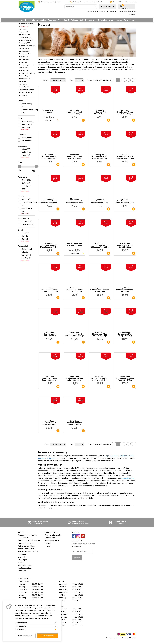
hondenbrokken (127, 481)
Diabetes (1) (26, 202)
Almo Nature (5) (28, 124)
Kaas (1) (25, 242)
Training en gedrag (27, 93)
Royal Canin (51, 461)
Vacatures (22, 574)
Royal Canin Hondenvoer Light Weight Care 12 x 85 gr (74, 337)
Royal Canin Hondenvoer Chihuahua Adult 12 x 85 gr (100, 248)
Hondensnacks (27, 43)
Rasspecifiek (23, 249)
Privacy (48, 549)
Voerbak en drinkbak (24, 88)
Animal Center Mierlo (26, 552)
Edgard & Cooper (112, 459)
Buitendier (103, 20)
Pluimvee (74, 20)
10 (130, 83)
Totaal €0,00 (124, 8)
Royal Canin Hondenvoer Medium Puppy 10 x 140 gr (125, 381)
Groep (21, 104)
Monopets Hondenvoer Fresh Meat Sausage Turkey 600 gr (49, 248)
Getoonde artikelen (99, 83)
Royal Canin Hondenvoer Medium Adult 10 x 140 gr (74, 381)
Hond (21, 20)
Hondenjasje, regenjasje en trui (27, 75)
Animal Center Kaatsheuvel (29, 544)
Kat (27, 20)
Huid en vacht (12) (27, 213)
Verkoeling (24, 51)
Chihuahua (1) (27, 252)
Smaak (21, 233)
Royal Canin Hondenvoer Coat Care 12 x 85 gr (125, 248)
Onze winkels (112, 12)
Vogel (60, 20)
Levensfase (23, 149)
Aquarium (52, 20)
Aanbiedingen (129, 20)
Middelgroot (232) (26, 190)
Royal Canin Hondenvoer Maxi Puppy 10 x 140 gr (49, 381)
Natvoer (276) (27, 143)
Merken (119, 20)
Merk (20, 121)
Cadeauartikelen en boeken (26, 97)
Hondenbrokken (27, 27)
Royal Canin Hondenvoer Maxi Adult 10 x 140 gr (100, 337)
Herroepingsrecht (52, 544)
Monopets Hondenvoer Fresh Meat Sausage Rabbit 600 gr (125, 204)
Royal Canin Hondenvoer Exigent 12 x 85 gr (125, 293)
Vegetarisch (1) (28, 227)
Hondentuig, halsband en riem (27, 69)
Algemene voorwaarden (113, 641)
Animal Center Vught (26, 546)
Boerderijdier (91, 20)
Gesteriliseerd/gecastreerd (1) (28, 207)
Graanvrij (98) (27, 224)
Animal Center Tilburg (27, 549)
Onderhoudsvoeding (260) (28, 114)
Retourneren (50, 541)
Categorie (22, 137)
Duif (82, 20)
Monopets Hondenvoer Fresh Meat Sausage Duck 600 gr (74, 204)
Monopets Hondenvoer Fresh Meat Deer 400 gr (125, 115)
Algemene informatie (53, 538)
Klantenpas (23, 563)
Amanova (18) (27, 127)
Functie (21, 199)
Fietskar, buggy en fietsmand (25, 80)
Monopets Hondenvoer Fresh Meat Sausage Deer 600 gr (49, 204)
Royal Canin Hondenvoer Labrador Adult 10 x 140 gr (49, 337)
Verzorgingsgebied (25, 568)
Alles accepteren (48, 636)
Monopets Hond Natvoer (49, 114)
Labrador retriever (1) (26, 256)
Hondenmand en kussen (25, 58)
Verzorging (25, 46)
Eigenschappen (24, 221)
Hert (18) (25, 239)
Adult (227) (26, 152)
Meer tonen (25, 133)
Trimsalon (133, 15)
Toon (72, 83)
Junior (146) (26, 155)
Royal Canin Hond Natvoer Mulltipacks (74, 247)
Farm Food (123, 459)
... (126, 83)
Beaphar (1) (26, 130)
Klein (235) (26, 186)
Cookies (134, 641)
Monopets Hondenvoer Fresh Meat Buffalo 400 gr (100, 115)
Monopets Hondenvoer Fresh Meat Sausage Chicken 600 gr (125, 160)
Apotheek (24, 54)
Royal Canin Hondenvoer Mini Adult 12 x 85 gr (49, 426)
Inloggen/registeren (108, 6)
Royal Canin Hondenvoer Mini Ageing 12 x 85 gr (74, 426)
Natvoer (24, 29)
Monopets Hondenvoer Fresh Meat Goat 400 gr (74, 160)
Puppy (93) (26, 158)
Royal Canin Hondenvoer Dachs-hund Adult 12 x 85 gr (49, 293)
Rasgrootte (23, 180)
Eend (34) (25, 236)
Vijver (111, 20)
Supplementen (26, 40)
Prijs (20, 165)
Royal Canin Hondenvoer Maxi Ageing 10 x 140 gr (125, 337)
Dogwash (22, 560)
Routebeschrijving (25, 571)
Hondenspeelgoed (28, 49)
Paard (66, 20)
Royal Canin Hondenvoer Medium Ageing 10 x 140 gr (100, 381)
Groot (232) (26, 183)
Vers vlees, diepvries (24, 33)
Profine (131, 459)
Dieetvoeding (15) (27, 108)
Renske (41, 461)
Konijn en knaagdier (38, 20)
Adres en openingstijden (28, 538)
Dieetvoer (25, 38)
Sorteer (46, 83)
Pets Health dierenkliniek (127, 12)
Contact (48, 546)
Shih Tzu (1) (26, 261)
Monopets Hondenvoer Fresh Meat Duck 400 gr (49, 160)
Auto (23, 84)
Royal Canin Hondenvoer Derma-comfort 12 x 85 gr (74, 293)
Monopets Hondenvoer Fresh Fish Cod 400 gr (74, 115)
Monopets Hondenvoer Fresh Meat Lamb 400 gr (100, 160)
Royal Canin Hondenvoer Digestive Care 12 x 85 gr (100, 293)
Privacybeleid (126, 641)
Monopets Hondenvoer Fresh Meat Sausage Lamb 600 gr (100, 204)
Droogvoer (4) (27, 140)
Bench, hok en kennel (24, 64)
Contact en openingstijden (96, 12)
